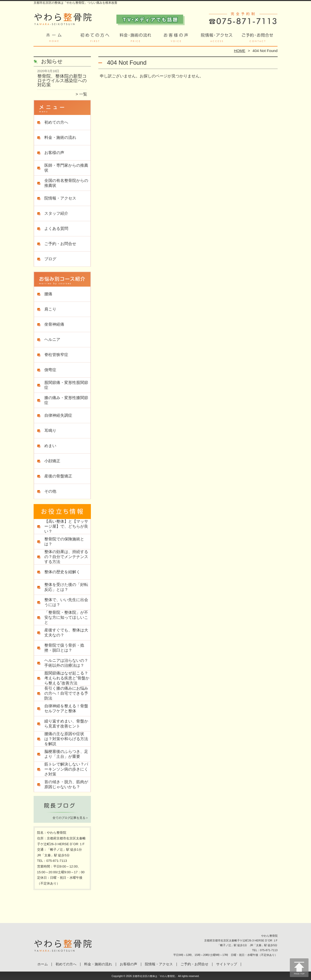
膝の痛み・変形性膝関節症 (66, 400)
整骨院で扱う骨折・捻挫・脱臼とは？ (64, 648)
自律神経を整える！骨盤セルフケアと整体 (66, 708)
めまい (50, 446)
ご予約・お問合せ (257, 39)
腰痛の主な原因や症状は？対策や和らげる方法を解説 (66, 739)
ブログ (50, 259)
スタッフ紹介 (56, 213)
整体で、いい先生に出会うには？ (66, 602)
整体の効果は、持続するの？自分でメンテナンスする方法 (66, 557)
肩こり (50, 309)
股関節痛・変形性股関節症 (66, 385)
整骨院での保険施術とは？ (64, 542)
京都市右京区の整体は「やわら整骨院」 (155, 976)
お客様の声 (176, 39)
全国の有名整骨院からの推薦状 (66, 183)
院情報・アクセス (217, 39)
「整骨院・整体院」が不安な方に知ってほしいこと (66, 617)
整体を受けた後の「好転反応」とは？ (66, 587)
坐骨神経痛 (54, 324)
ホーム (54, 39)
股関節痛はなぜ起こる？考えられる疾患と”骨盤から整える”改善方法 (67, 678)
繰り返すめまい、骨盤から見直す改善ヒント (66, 724)
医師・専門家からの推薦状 (66, 168)
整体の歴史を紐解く (62, 572)
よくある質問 (56, 229)
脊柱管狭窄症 (56, 355)
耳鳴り (50, 431)
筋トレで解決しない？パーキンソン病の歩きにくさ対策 (66, 769)
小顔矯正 (52, 461)
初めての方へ (95, 39)
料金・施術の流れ (135, 39)
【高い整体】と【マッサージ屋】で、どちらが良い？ (66, 526)
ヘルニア (52, 339)
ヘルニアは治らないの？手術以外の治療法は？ (66, 663)
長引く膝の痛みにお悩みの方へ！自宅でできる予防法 (66, 693)
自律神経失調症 (58, 415)
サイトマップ (227, 964)
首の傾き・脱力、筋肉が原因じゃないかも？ (66, 784)
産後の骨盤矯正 (58, 476)
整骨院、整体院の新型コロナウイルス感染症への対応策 (62, 80)
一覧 (83, 94)
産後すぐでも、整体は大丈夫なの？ (66, 633)
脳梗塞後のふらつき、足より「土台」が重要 (66, 754)
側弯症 (50, 370)
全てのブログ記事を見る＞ (70, 818)
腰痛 (48, 294)
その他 (50, 491)
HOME (240, 51)
